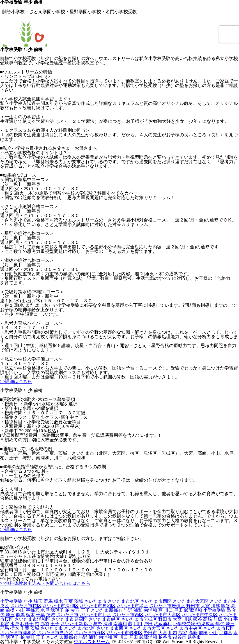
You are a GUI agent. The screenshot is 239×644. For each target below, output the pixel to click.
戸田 (178, 610)
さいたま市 (95, 601)
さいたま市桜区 (26, 606)
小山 (20, 610)
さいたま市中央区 (200, 615)
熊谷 (226, 606)
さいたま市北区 (123, 601)
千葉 (68, 601)
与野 (128, 610)
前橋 (10, 610)
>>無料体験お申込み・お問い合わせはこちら (45, 583)
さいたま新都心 (107, 610)
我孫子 (57, 610)
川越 (215, 606)
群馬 (48, 601)
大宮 (205, 606)
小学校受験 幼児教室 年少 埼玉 (204, 624)
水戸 (45, 610)
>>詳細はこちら (16, 381)
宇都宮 (33, 610)
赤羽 (75, 610)
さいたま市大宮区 (191, 601)
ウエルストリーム (92, 642)
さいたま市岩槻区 (167, 606)
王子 (85, 610)
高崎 (208, 619)
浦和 (138, 610)
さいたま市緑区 (132, 606)
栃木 (58, 601)
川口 (168, 610)
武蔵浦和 (193, 610)
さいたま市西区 (156, 601)
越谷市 (165, 637)
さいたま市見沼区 (98, 606)
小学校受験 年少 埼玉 (21, 601)
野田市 (193, 606)
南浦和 (150, 610)
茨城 (79, 601)
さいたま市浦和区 (61, 606)
